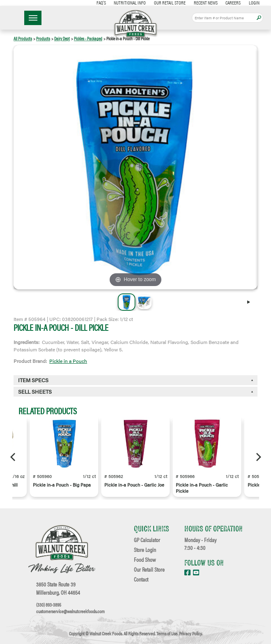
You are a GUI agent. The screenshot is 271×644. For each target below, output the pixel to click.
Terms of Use (167, 633)
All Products (23, 38)
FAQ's (101, 2)
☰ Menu (33, 18)
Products (43, 38)
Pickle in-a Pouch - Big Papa (62, 485)
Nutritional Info (130, 2)
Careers (233, 2)
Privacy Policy (190, 633)
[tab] (135, 392)
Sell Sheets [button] (35, 392)
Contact (141, 579)
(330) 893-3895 (49, 605)
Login (254, 2)
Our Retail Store (170, 2)
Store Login (145, 550)
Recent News (206, 2)
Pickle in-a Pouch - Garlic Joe (134, 485)
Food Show (145, 560)
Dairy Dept (62, 38)
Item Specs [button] (33, 380)
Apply (259, 18)
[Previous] (14, 457)
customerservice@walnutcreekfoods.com (70, 611)
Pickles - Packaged (88, 38)
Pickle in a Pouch (68, 361)
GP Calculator (147, 540)
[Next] (251, 302)
